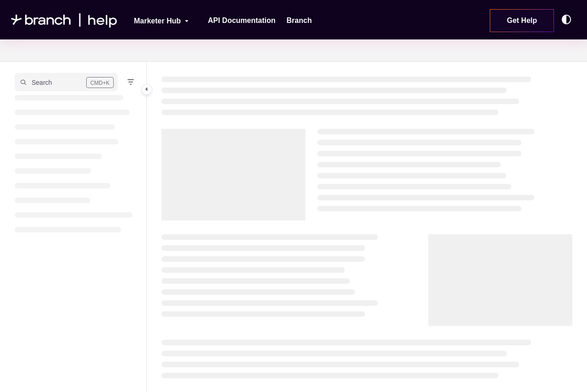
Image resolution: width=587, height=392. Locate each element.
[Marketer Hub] (155, 20)
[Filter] (131, 82)
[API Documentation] (242, 21)
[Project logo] (64, 20)
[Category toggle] (147, 89)
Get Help (522, 20)
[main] (367, 227)
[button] (66, 82)
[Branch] (299, 21)
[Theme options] (569, 20)
